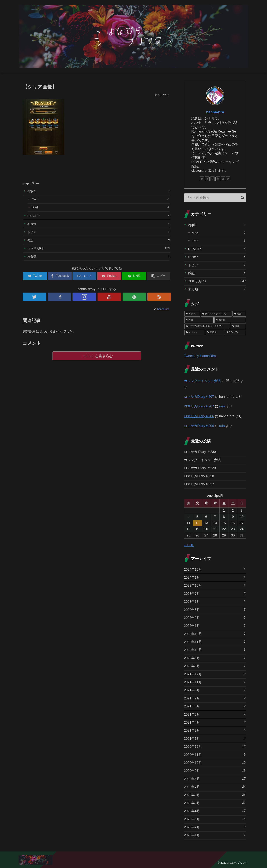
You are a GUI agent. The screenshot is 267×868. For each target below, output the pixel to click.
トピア (99, 235)
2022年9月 (215, 658)
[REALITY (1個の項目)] (235, 332)
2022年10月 (215, 650)
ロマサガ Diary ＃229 (200, 468)
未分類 (99, 261)
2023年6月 (215, 601)
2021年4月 (215, 722)
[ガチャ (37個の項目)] (192, 314)
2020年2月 (215, 827)
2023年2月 (215, 617)
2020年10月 (215, 762)
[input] (215, 198)
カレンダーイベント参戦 (202, 381)
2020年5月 (215, 803)
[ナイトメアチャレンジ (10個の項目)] (216, 314)
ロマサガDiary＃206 (199, 416)
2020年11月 (215, 754)
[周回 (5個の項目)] (199, 320)
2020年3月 (215, 819)
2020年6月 (215, 795)
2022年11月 (215, 642)
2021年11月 (215, 682)
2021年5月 (215, 714)
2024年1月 (215, 577)
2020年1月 (215, 835)
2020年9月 (215, 770)
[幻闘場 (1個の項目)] (215, 332)
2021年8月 (215, 690)
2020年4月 (215, 811)
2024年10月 (215, 569)
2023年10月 (215, 585)
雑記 (99, 243)
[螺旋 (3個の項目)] (238, 326)
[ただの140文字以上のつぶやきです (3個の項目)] (207, 326)
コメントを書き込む (97, 361)
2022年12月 (215, 634)
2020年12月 (215, 746)
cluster (99, 226)
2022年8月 (215, 666)
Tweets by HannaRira (200, 356)
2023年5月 (215, 610)
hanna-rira (215, 112)
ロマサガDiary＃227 (199, 484)
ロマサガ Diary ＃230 (200, 452)
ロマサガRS (99, 252)
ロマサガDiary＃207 (199, 397)
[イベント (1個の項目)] (195, 332)
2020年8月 (215, 779)
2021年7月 (215, 698)
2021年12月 (215, 674)
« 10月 (189, 545)
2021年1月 (215, 738)
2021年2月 (215, 730)
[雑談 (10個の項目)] (239, 314)
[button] (242, 198)
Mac (100, 200)
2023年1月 (215, 625)
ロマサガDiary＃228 (199, 476)
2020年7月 (215, 787)
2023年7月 (215, 593)
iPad (100, 209)
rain (222, 406)
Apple (99, 191)
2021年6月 (215, 706)
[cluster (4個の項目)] (230, 320)
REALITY (99, 217)
